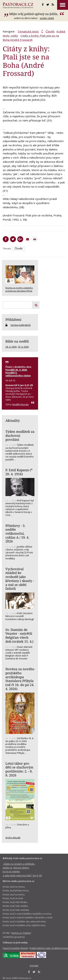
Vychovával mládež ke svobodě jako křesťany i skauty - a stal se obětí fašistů (20, 579)
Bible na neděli (17, 341)
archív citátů (47, 18)
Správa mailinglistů (21, 325)
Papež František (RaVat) (15, 948)
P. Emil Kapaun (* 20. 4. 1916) (19, 472)
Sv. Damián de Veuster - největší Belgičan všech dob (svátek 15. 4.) (19, 636)
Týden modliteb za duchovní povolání (20, 435)
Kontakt (34, 966)
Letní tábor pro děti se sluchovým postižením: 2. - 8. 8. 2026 (19, 769)
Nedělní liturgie (20, 404)
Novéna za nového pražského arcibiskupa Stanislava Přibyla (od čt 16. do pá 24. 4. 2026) (20, 679)
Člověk (50, 31)
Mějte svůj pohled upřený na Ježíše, (34, 14)
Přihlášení (13, 320)
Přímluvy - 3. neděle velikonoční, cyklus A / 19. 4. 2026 (17, 533)
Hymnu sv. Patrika (21, 933)
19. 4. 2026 (23, 347)
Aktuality (13, 420)
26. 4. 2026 (11, 347)
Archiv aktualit (13, 838)
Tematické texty (28, 31)
